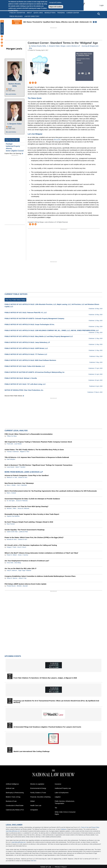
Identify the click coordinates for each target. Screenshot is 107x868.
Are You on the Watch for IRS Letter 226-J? (21, 568)
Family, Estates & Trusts (38, 793)
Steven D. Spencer (12, 578)
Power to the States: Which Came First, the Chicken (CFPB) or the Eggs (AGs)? (34, 537)
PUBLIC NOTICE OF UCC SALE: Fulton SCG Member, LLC (25, 366)
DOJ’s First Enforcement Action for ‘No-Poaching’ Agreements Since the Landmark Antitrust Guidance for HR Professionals (51, 491)
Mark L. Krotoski (11, 493)
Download (86, 73)
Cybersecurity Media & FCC (15, 810)
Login (102, 5)
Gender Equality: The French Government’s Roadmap (25, 530)
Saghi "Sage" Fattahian (25, 570)
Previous (94, 22)
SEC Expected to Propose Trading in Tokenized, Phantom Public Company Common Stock (38, 442)
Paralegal (9, 144)
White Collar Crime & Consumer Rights (65, 813)
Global (32, 801)
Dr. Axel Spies (11, 501)
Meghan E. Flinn (25, 452)
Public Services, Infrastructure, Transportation (65, 802)
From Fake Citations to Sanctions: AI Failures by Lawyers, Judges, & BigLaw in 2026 (45, 678)
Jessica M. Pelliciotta (22, 501)
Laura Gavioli (11, 467)
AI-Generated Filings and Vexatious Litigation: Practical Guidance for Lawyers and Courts (47, 727)
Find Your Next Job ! (12, 140)
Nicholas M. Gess (12, 539)
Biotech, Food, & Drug (13, 797)
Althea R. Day (22, 578)
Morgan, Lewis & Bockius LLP (70, 46)
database (64, 829)
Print (80, 73)
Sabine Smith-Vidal (12, 532)
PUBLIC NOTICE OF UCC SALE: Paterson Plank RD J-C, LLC (26, 313)
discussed (57, 140)
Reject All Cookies (56, 7)
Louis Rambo (18, 444)
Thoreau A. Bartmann (13, 452)
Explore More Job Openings (13, 153)
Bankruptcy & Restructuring (15, 793)
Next (96, 22)
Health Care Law (36, 805)
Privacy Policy (95, 827)
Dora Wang (18, 563)
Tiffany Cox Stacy (12, 436)
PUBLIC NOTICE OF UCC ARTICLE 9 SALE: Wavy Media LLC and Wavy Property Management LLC (39, 336)
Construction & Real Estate (15, 805)
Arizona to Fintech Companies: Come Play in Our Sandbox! (27, 475)
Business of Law (11, 801)
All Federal (80, 63)
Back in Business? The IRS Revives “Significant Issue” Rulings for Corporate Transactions (39, 465)
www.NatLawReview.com (13, 831)
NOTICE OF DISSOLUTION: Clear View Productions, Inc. (24, 390)
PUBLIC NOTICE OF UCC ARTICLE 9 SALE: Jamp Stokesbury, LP (27, 342)
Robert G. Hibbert (12, 555)
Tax (56, 808)
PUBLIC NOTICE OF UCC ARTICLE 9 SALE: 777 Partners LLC (26, 354)
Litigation (58, 797)
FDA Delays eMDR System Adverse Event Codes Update (25, 584)
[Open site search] (99, 14)
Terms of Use (85, 827)
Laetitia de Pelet (23, 532)
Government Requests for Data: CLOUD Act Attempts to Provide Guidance (32, 499)
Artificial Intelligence (12, 784)
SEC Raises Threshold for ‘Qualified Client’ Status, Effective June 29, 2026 (72, 22)
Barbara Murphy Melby (15, 85)
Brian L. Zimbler (11, 485)
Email (10, 89)
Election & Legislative (37, 784)
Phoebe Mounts (11, 586)
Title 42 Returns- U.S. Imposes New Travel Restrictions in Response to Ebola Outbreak (37, 457)
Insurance (58, 784)
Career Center (73, 13)
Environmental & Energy (38, 788)
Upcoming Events (13, 656)
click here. (34, 861)
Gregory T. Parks (12, 547)
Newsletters (50, 13)
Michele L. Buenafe (22, 586)
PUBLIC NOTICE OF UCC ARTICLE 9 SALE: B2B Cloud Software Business (30, 360)
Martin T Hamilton (20, 467)
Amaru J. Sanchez (23, 555)
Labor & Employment (62, 793)
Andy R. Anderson (12, 570)
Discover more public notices (13, 396)
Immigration (34, 810)
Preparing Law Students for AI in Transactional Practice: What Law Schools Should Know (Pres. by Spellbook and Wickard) (56, 702)
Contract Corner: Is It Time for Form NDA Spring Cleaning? (26, 506)
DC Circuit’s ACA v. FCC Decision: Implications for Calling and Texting (31, 545)
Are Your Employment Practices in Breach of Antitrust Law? (27, 561)
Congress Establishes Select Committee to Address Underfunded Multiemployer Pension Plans (40, 576)
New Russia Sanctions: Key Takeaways (19, 483)
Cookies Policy (13, 10)
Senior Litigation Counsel (15, 151)
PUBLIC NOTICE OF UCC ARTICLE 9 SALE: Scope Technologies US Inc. (30, 324)
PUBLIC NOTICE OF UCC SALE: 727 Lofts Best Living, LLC (25, 384)
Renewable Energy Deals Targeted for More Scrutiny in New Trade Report (32, 514)
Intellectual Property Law (63, 788)
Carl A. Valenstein (22, 485)
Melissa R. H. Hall (12, 477)
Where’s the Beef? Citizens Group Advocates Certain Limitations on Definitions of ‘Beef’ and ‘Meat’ (41, 553)
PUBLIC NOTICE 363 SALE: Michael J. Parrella (21, 378)
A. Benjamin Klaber (15, 124)
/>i (89, 73)
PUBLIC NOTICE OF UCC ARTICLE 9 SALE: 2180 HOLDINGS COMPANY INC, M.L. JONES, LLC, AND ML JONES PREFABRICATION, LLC (52, 330)
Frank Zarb (10, 444)
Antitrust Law (10, 788)
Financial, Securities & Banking (40, 797)
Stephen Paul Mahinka (13, 516)
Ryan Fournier (11, 524)
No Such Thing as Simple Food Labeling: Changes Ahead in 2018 (29, 522)
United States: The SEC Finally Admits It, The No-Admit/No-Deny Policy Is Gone (34, 450)
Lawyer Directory (32, 16)
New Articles (2, 29)
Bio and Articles (11, 94)
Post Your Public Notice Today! (15, 300)
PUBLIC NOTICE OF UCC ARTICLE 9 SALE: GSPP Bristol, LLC (26, 348)
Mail (83, 73)
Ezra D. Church (22, 547)
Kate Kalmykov (11, 459)
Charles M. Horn (23, 477)
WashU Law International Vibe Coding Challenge (32, 751)
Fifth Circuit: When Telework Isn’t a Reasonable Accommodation (29, 434)
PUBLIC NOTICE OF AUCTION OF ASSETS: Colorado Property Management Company (34, 318)
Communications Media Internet (83, 59)
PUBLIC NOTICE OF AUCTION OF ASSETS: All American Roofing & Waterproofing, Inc (35, 372)
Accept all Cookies (55, 3)
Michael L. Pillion (12, 508)
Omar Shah (10, 563)
